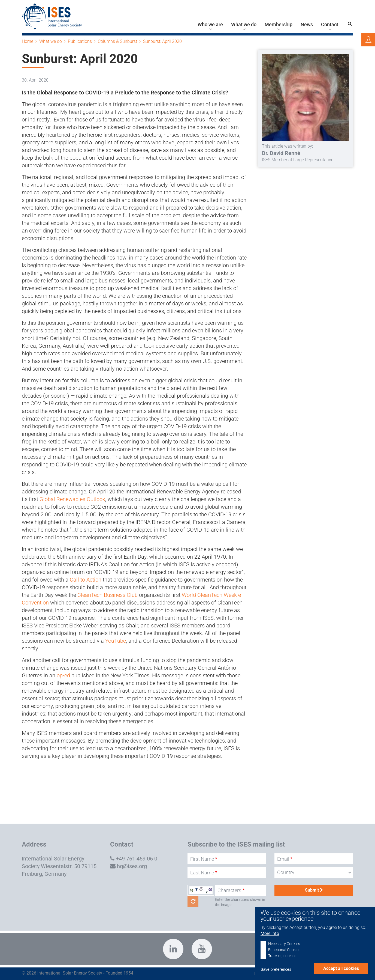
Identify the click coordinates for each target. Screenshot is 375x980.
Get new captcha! (193, 901)
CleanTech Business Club (108, 595)
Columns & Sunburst (117, 41)
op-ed (63, 675)
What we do (244, 25)
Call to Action (86, 580)
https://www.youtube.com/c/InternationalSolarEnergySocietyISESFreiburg (202, 949)
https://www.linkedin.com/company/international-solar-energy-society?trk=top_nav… (173, 949)
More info (270, 940)
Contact (330, 25)
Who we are (210, 25)
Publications (80, 41)
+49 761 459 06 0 (137, 859)
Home (28, 41)
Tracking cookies (282, 963)
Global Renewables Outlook (72, 499)
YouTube (116, 641)
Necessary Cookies (284, 951)
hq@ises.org (132, 866)
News (307, 25)
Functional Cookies (284, 957)
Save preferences (276, 976)
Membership (279, 25)
